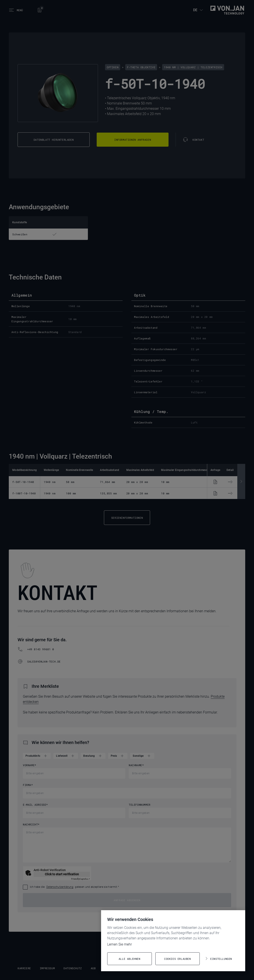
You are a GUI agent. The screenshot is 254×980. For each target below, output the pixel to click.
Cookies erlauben (178, 959)
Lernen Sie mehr (120, 944)
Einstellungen (221, 959)
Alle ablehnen (130, 959)
